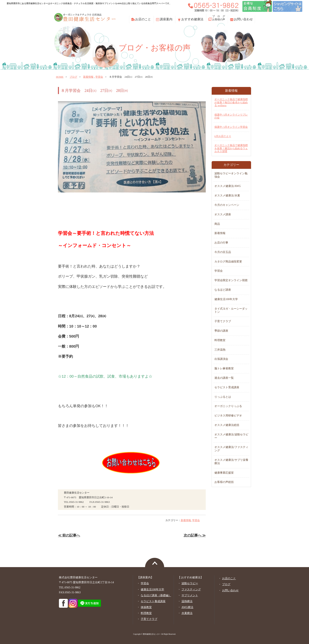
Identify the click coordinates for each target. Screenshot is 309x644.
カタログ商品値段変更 (228, 262)
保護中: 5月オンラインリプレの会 (231, 116)
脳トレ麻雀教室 (224, 368)
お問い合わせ (243, 19)
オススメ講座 (223, 214)
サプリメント (190, 595)
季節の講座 (221, 331)
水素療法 (187, 613)
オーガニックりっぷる (228, 406)
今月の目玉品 (223, 252)
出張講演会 (221, 359)
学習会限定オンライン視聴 (231, 280)
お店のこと (143, 19)
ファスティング (191, 589)
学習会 (99, 77)
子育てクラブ (223, 321)
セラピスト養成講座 (153, 601)
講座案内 (166, 19)
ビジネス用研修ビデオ (228, 416)
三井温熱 (220, 350)
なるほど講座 (223, 290)
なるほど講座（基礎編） (156, 595)
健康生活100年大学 (226, 299)
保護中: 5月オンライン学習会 (231, 127)
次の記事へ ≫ (195, 535)
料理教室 (220, 340)
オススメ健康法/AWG (228, 186)
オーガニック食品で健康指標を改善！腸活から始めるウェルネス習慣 (231, 148)
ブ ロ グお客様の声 (219, 18)
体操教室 (146, 607)
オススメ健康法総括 (227, 425)
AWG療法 (187, 607)
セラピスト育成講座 (227, 387)
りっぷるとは (223, 397)
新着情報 (88, 77)
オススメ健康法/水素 (227, 196)
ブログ (73, 77)
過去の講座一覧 (224, 378)
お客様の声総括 (224, 482)
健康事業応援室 (224, 473)
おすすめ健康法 (192, 19)
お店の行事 (221, 243)
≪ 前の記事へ (69, 535)
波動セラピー (190, 583)
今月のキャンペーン (227, 205)
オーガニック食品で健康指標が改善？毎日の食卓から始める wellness (231, 102)
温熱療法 (187, 601)
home (60, 77)
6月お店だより (223, 136)
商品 (217, 224)
